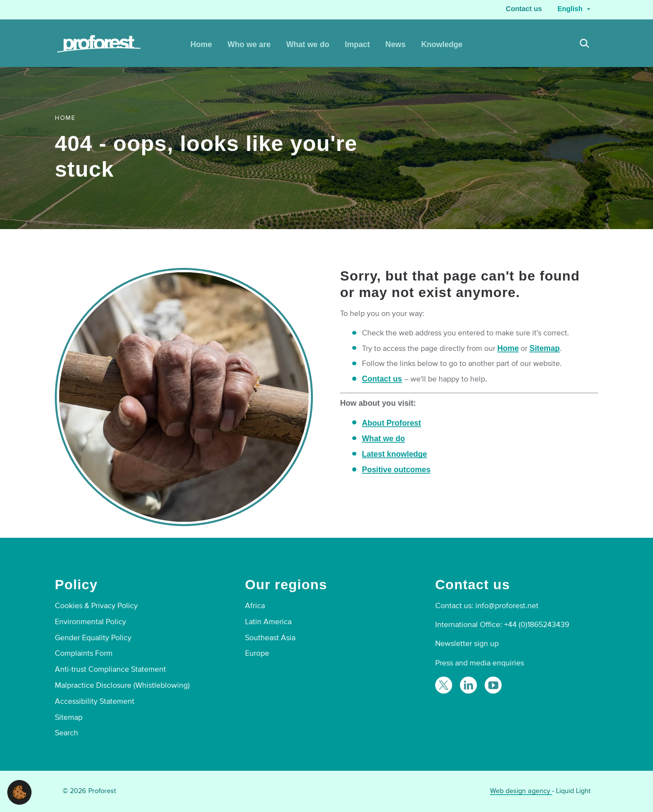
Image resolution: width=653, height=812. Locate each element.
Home (508, 348)
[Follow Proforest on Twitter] (444, 685)
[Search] (585, 45)
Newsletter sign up (467, 644)
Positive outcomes (396, 470)
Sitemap (544, 348)
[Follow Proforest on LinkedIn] (468, 685)
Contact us (382, 379)
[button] (19, 792)
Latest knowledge (394, 454)
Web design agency (521, 791)
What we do (384, 439)
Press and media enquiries (480, 663)
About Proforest (392, 423)
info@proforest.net (507, 606)
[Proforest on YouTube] (493, 685)
